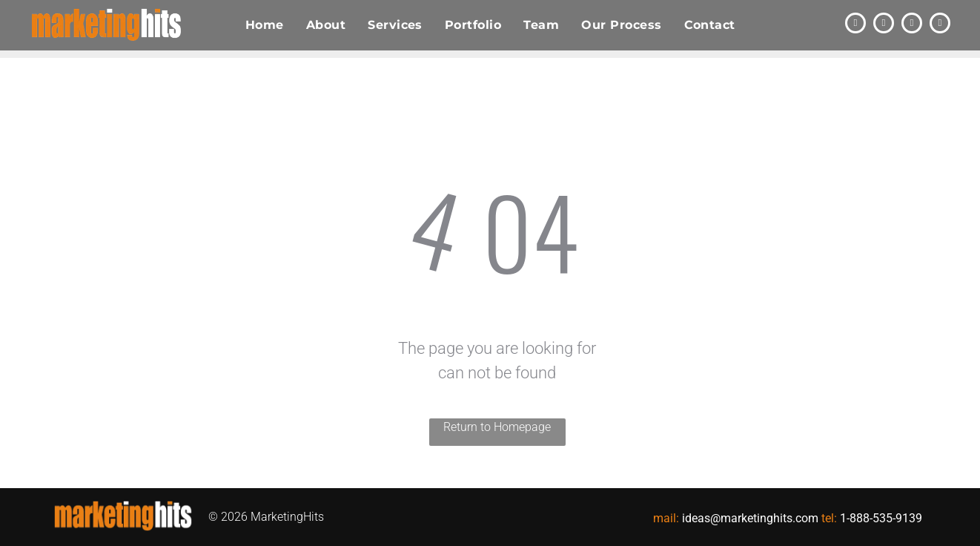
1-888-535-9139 (881, 518)
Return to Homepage (497, 427)
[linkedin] (884, 25)
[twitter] (855, 25)
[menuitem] (265, 25)
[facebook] (912, 25)
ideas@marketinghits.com (750, 518)
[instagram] (940, 25)
